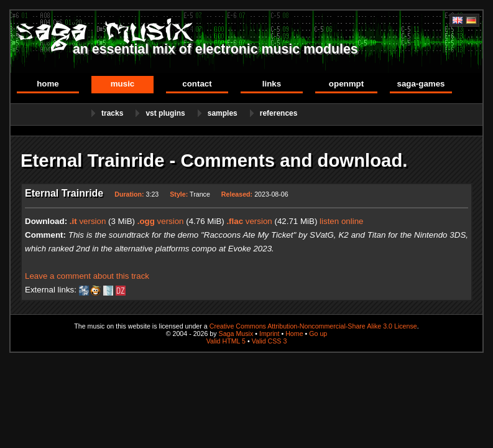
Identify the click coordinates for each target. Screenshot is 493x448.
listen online (341, 221)
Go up (318, 334)
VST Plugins (165, 113)
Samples (223, 113)
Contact (197, 84)
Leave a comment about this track (87, 276)
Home (48, 84)
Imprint (270, 334)
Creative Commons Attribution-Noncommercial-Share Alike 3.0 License (313, 326)
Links (272, 84)
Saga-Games (421, 84)
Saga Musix (236, 334)
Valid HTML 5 (226, 341)
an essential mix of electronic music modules (215, 49)
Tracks (112, 113)
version (88, 221)
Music (123, 84)
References (279, 113)
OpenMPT (346, 84)
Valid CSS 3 (270, 341)
